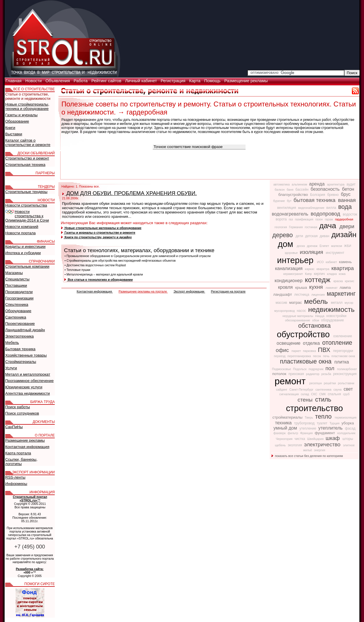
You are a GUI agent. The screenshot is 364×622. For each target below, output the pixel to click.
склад (305, 394)
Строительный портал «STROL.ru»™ (30, 499)
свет (348, 389)
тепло (324, 417)
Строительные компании (27, 266)
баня (291, 190)
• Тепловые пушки (77, 270)
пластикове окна (343, 356)
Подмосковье (282, 369)
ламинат (332, 288)
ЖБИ (348, 246)
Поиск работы (18, 407)
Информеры (16, 484)
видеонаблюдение (312, 208)
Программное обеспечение (29, 381)
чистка (300, 439)
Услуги (11, 368)
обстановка (315, 326)
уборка (348, 423)
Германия (296, 227)
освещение (289, 343)
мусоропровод (285, 311)
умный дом (286, 428)
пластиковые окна (307, 361)
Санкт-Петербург (302, 389)
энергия (319, 450)
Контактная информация (95, 291)
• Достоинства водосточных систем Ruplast (95, 265)
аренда (318, 184)
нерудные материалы (298, 316)
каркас (310, 269)
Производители (19, 292)
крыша (302, 287)
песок (317, 356)
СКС (314, 394)
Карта (195, 81)
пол (331, 368)
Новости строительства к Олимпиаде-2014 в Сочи (27, 216)
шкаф (333, 438)
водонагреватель (291, 214)
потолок (280, 374)
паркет (297, 351)
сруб (346, 394)
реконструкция (345, 374)
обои (316, 320)
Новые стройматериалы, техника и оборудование (27, 106)
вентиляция (287, 208)
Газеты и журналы (21, 115)
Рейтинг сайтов (107, 81)
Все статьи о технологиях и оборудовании (98, 280)
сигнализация (289, 394)
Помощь (213, 81)
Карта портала (18, 453)
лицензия (318, 295)
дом (287, 244)
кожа (342, 274)
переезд (280, 356)
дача (329, 226)
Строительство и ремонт (27, 158)
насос (302, 311)
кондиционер (289, 281)
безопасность (326, 189)
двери (347, 226)
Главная (14, 81)
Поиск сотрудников (22, 413)
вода (345, 207)
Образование (17, 121)
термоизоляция (346, 417)
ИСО (321, 262)
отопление (337, 343)
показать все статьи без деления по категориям (307, 456)
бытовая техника (315, 200)
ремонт (292, 381)
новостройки (336, 316)
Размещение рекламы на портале (143, 291)
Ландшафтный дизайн (25, 330)
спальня (335, 394)
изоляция (312, 252)
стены (306, 400)
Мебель (12, 343)
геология (281, 227)
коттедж (319, 280)
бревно (333, 195)
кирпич (320, 274)
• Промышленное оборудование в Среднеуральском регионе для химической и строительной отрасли (138, 256)
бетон (348, 189)
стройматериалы (288, 417)
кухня (317, 287)
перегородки (343, 351)
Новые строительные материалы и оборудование (101, 228)
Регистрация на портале (228, 291)
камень (345, 262)
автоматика (282, 184)
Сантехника (16, 317)
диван (325, 236)
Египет (325, 246)
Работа (81, 81)
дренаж (313, 246)
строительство (314, 408)
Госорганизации (19, 298)
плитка (342, 362)
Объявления (58, 81)
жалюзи (337, 246)
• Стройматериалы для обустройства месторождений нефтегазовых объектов (120, 261)
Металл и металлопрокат (28, 374)
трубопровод (305, 423)
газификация (304, 219)
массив (282, 303)
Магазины (14, 273)
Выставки (14, 134)
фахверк (280, 433)
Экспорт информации (189, 291)
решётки (330, 383)
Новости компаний (22, 227)
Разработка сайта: (30, 569)
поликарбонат (347, 369)
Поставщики (16, 285)
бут (289, 201)
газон (319, 219)
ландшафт (283, 294)
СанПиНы (14, 427)
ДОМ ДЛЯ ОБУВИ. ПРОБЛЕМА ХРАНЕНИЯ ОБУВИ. (130, 193)
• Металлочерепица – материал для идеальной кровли (104, 274)
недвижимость (331, 309)
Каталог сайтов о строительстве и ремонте (28, 143)
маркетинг (341, 294)
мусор (349, 303)
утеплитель (331, 428)
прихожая (297, 374)
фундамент (325, 433)
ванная (347, 200)
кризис (350, 281)
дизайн (344, 235)
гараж (329, 219)
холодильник (346, 433)
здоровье (292, 253)
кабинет (332, 262)
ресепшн (316, 383)
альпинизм (300, 184)
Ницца (320, 316)
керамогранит (294, 274)
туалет (322, 423)
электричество (323, 444)
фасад (350, 428)
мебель (317, 301)
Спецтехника (17, 305)
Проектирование (20, 324)
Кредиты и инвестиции (25, 247)
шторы (348, 439)
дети (300, 236)
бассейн (302, 190)
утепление (308, 428)
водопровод (326, 214)
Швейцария (316, 439)
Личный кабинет (142, 81)
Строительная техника (25, 165)
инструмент (335, 253)
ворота (282, 219)
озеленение (343, 336)
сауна (338, 389)
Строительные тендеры (26, 192)
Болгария (318, 195)
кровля (286, 287)
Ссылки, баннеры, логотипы (21, 462)
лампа (345, 287)
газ (291, 219)
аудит (351, 184)
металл (337, 303)
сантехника (324, 389)
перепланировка (300, 356)
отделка (312, 343)
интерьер (296, 260)
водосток (350, 214)
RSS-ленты (15, 477)
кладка (332, 274)
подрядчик (317, 369)
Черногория (285, 439)
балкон (280, 190)
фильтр (293, 433)
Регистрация (173, 81)
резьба (327, 374)
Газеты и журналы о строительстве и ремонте (98, 233)
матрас (296, 302)
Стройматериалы (21, 362)
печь (327, 356)
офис (283, 350)
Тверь (309, 417)
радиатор (313, 374)
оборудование (332, 320)
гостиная (311, 227)
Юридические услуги (24, 387)
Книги (10, 128)
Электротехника (19, 336)
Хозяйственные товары (26, 355)
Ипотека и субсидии (23, 253)
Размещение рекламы (246, 81)
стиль (323, 400)
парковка (310, 351)
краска (339, 281)
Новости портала (20, 233)
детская (312, 236)
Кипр (309, 274)
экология (295, 445)
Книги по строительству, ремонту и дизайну (96, 237)
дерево (283, 235)
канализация (289, 268)
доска (301, 246)
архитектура (336, 184)
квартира (343, 268)
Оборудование (18, 311)
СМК (323, 394)
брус (346, 194)
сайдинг (282, 389)
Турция (335, 423)
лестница (302, 295)
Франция (307, 433)
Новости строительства (26, 205)
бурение (280, 201)
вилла (332, 208)
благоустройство (294, 195)
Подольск (300, 369)
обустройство (305, 334)
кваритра (323, 269)
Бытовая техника (20, 349)
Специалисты (17, 279)
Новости (34, 81)
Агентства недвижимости (28, 393)
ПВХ (325, 350)
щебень (281, 445)
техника (284, 423)
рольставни (346, 383)
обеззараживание (298, 320)
